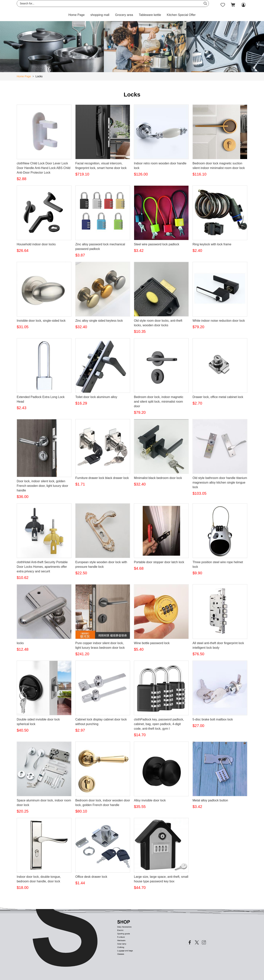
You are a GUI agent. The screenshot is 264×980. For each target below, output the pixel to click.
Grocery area (124, 15)
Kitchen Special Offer (181, 15)
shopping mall (100, 15)
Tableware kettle (150, 15)
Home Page (77, 15)
